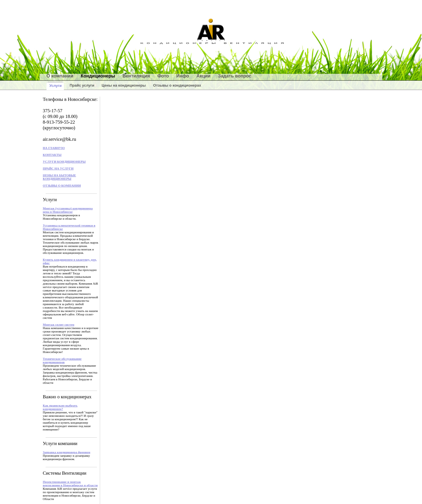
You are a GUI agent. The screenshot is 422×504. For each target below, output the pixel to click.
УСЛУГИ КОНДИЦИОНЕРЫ (64, 162)
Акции (203, 76)
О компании (60, 76)
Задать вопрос (235, 76)
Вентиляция (136, 76)
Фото (163, 76)
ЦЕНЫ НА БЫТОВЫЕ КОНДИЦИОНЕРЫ (59, 177)
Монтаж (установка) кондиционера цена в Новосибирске (68, 210)
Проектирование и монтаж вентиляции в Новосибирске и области (70, 483)
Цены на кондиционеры (124, 85)
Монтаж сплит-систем (59, 325)
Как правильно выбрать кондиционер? (60, 407)
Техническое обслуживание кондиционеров (62, 360)
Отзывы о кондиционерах (177, 85)
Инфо (183, 76)
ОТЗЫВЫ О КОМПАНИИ (62, 185)
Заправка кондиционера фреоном (66, 452)
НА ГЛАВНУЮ (54, 148)
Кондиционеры (98, 76)
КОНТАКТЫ (52, 155)
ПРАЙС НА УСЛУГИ (58, 168)
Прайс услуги (82, 85)
